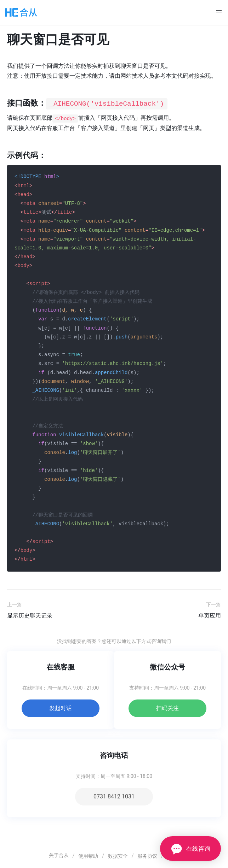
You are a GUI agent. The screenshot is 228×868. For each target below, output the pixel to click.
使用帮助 (88, 856)
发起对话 (61, 708)
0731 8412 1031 (114, 796)
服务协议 (147, 856)
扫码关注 (167, 708)
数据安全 (118, 856)
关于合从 (59, 855)
